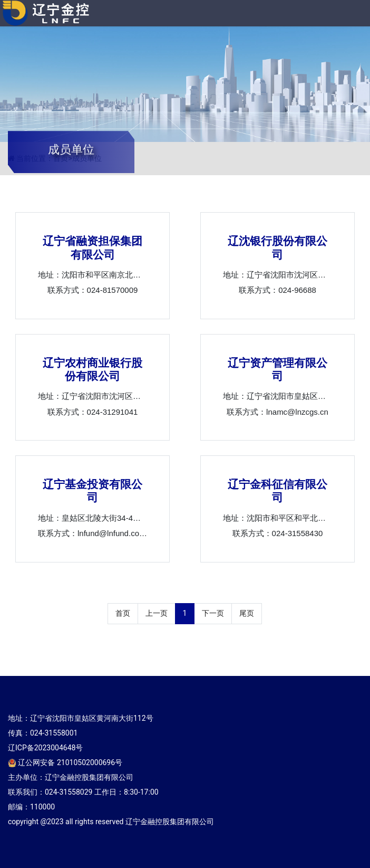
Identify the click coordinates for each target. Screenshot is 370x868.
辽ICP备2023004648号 (45, 748)
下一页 (213, 613)
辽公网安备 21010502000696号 (65, 762)
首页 (123, 613)
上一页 (157, 613)
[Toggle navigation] (352, 15)
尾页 (247, 613)
